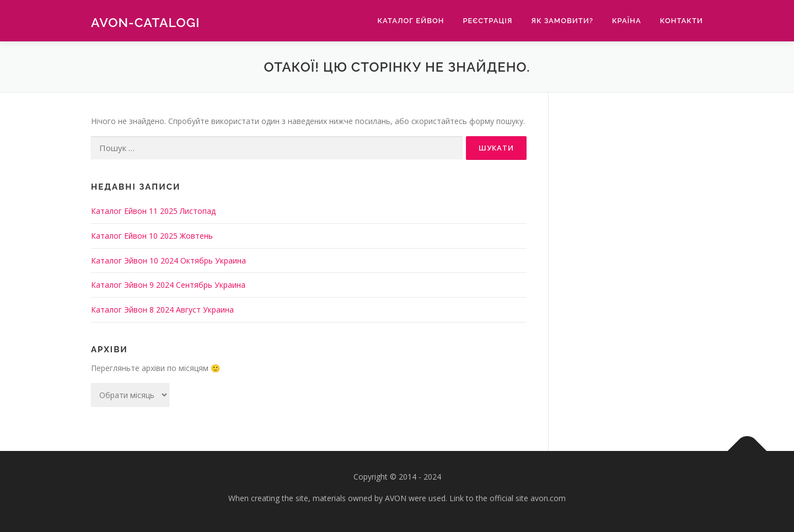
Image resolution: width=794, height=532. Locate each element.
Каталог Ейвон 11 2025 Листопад (153, 211)
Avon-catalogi (146, 22)
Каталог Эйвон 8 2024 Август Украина (162, 310)
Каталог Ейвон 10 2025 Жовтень (152, 236)
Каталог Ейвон (411, 21)
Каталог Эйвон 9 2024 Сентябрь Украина (168, 285)
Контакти (682, 21)
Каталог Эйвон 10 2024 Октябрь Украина (168, 260)
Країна (627, 21)
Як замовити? (562, 21)
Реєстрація (487, 21)
